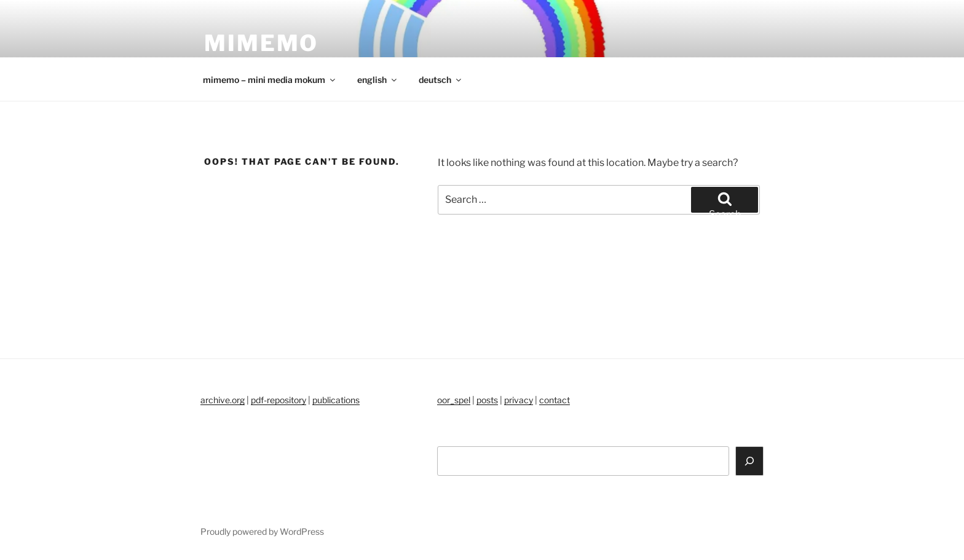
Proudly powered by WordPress (262, 531)
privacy (519, 400)
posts (487, 400)
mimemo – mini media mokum (270, 80)
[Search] (749, 461)
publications (336, 400)
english (378, 80)
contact (555, 400)
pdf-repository (279, 400)
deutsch (441, 80)
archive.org (223, 400)
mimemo (261, 43)
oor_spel (454, 400)
